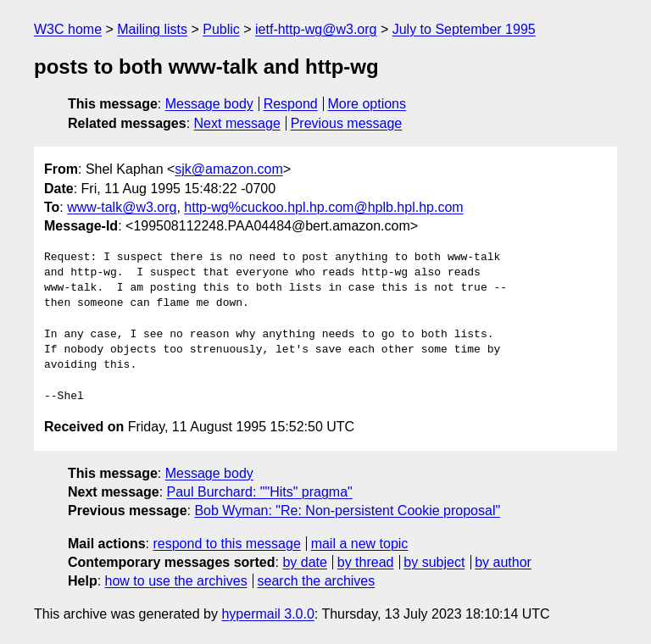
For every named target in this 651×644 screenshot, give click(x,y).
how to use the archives (176, 581)
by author (503, 562)
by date (304, 562)
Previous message (347, 123)
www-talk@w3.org (122, 207)
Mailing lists (152, 29)
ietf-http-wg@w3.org (316, 29)
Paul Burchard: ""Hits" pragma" (260, 492)
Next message (237, 123)
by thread (366, 562)
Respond (291, 104)
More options (367, 104)
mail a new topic (360, 544)
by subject (434, 562)
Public (221, 29)
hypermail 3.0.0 (267, 614)
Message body (209, 104)
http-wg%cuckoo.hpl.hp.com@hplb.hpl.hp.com (323, 207)
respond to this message (226, 544)
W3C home (68, 29)
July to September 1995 (464, 29)
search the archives (317, 581)
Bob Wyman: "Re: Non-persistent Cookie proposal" (347, 511)
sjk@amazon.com (228, 169)
